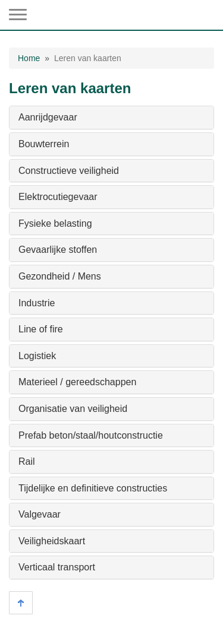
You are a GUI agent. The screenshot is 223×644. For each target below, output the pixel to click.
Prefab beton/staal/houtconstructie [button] (91, 435)
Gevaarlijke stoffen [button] (58, 250)
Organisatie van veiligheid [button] (73, 409)
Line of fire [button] (41, 329)
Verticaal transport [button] (57, 567)
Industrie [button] (37, 303)
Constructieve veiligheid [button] (69, 171)
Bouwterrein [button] (44, 144)
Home (29, 58)
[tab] (111, 118)
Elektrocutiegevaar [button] (58, 197)
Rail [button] (27, 461)
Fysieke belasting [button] (55, 223)
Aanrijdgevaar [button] (48, 117)
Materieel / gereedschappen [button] (77, 382)
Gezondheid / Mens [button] (60, 276)
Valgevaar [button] (40, 514)
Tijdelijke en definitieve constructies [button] (93, 488)
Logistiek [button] (37, 356)
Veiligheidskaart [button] (52, 541)
